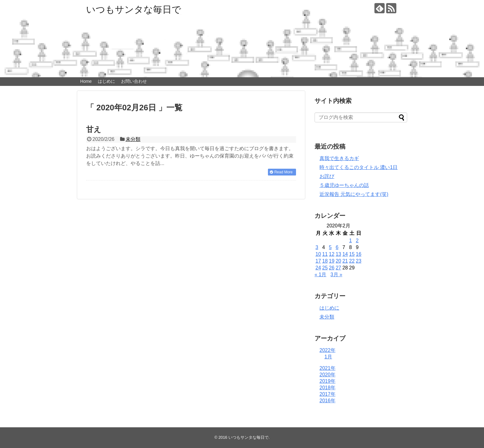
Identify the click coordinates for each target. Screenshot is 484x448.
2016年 (328, 401)
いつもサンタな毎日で (134, 9)
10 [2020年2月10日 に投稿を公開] (318, 254)
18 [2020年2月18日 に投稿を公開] (325, 261)
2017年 (328, 394)
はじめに (106, 81)
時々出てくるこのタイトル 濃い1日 (359, 167)
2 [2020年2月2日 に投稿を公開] (357, 241)
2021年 (328, 368)
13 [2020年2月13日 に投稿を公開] (338, 254)
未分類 (133, 139)
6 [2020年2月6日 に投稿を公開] (337, 247)
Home (86, 81)
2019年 (328, 381)
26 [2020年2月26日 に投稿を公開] (332, 268)
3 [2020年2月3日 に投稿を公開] (317, 247)
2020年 (328, 375)
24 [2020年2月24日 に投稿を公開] (318, 268)
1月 (328, 357)
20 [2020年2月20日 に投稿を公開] (338, 261)
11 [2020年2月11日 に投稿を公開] (325, 254)
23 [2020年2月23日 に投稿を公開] (359, 261)
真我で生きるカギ (339, 158)
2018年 (328, 388)
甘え (94, 129)
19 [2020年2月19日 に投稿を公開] (332, 261)
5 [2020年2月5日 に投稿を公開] (330, 247)
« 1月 (320, 275)
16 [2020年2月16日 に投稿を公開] (359, 254)
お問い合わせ (134, 81)
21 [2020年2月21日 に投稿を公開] (345, 261)
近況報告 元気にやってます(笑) (354, 194)
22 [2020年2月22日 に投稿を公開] (352, 261)
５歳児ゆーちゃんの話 (344, 185)
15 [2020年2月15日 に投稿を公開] (352, 254)
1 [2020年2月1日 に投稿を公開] (350, 241)
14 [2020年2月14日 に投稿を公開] (345, 254)
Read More (284, 172)
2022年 (328, 350)
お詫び (327, 176)
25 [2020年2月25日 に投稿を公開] (325, 268)
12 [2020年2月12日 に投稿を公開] (332, 254)
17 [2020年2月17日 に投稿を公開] (318, 261)
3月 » (336, 275)
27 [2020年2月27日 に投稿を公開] (338, 268)
